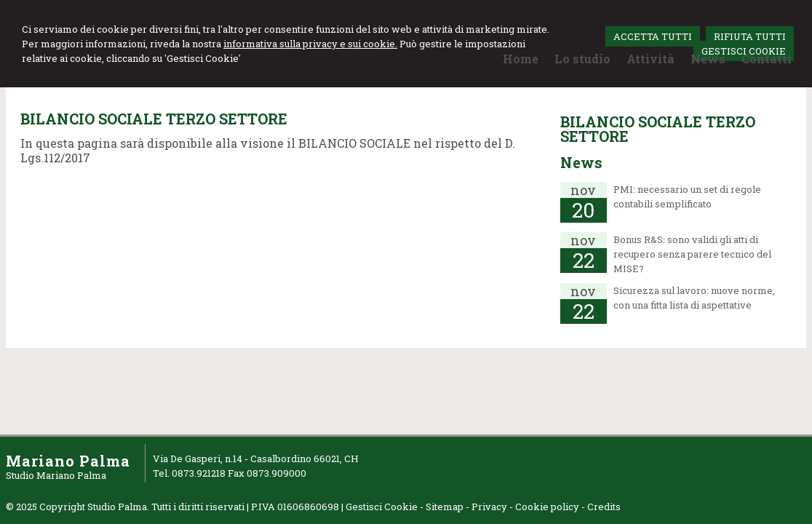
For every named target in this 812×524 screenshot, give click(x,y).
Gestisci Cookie (382, 507)
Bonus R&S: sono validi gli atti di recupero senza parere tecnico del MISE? (692, 254)
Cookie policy (547, 507)
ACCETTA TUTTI (653, 36)
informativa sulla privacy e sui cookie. (310, 44)
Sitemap (445, 507)
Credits (604, 507)
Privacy (489, 507)
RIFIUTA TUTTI (750, 36)
